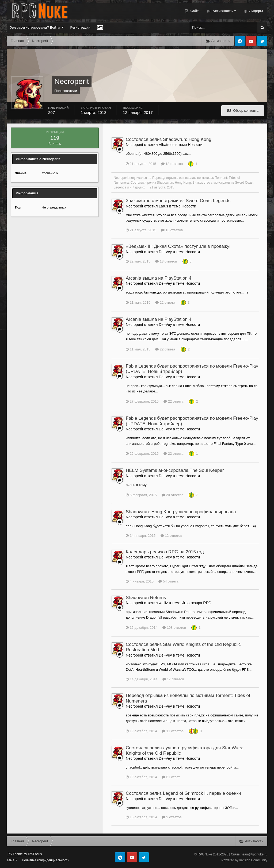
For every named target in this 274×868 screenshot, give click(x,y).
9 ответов (172, 817)
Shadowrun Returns (146, 598)
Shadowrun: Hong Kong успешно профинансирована (181, 512)
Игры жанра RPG (196, 603)
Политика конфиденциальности (46, 860)
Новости (195, 145)
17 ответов (173, 679)
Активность (224, 11)
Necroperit (121, 178)
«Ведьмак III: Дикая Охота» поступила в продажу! (178, 246)
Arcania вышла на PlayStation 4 (159, 278)
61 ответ (171, 777)
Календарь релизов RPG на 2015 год (165, 552)
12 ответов (171, 536)
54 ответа (168, 581)
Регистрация (80, 28)
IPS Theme (15, 854)
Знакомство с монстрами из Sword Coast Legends (178, 201)
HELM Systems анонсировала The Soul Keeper (175, 470)
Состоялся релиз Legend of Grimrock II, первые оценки (183, 793)
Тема (12, 860)
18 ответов (172, 164)
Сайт (194, 11)
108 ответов (174, 628)
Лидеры (256, 11)
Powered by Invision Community (244, 860)
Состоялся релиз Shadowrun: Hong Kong (169, 139)
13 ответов (172, 230)
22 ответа (165, 302)
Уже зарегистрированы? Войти (37, 27)
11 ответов (173, 731)
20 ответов (172, 495)
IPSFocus (35, 854)
